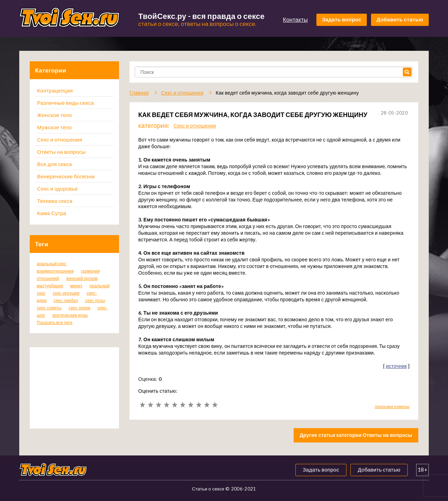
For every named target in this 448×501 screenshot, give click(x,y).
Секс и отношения (60, 139)
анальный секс (52, 264)
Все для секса (55, 164)
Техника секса (55, 201)
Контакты (295, 19)
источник (397, 366)
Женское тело (54, 115)
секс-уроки (79, 308)
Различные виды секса (66, 103)
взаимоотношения (55, 271)
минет (76, 286)
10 (215, 405)
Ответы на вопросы (61, 152)
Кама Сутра (52, 213)
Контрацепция (55, 90)
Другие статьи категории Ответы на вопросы (356, 435)
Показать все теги (55, 322)
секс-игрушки (66, 293)
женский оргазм (82, 278)
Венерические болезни (66, 176)
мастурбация (50, 286)
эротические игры (70, 315)
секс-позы (95, 300)
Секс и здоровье (57, 188)
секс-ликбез (66, 300)
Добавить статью (400, 19)
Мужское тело (54, 127)
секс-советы (49, 308)
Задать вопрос (342, 19)
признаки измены (392, 407)
